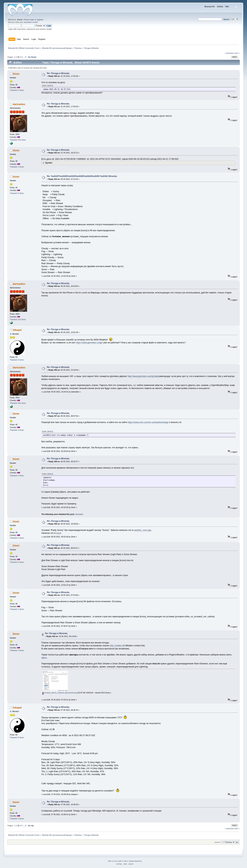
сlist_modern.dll (117, 646)
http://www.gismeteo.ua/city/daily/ (143, 376)
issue (59, 533)
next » (237, 53)
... (24, 57)
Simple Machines (135, 861)
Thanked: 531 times (18, 140)
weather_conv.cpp (142, 530)
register (40, 20)
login (32, 20)
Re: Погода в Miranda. (58, 73)
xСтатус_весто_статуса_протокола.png (60, 693)
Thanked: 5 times (17, 90)
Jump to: (218, 842)
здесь (44, 658)
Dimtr (16, 74)
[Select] (50, 86)
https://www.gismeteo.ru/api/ (89, 343)
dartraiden (19, 104)
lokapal (17, 330)
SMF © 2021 (123, 861)
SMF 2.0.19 (112, 861)
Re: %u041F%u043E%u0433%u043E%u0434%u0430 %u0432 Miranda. (82, 176)
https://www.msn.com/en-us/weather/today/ (148, 422)
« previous (229, 53)
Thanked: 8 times (17, 360)
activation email (30, 22)
